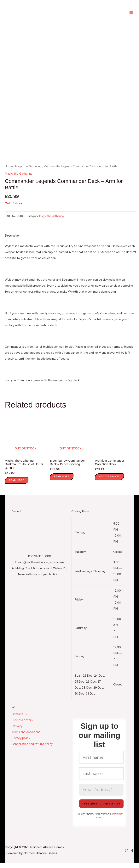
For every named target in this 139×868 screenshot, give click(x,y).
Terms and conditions (26, 738)
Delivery (17, 732)
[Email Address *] (101, 795)
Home (9, 172)
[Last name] (101, 779)
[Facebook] (132, 856)
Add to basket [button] (109, 482)
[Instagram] (127, 856)
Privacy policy (21, 744)
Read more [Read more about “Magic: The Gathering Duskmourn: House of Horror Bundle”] (17, 486)
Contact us (19, 720)
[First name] (101, 763)
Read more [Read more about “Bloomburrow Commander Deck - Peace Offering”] (62, 482)
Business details (22, 726)
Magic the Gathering (28, 172)
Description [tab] (13, 241)
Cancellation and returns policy (32, 750)
